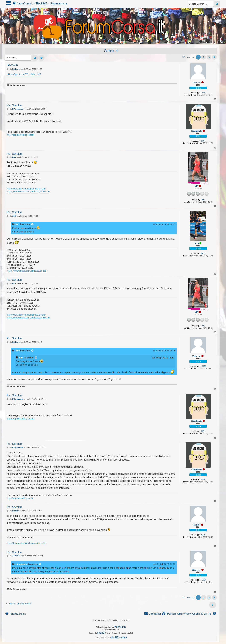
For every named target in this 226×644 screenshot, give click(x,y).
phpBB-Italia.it (119, 637)
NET (197, 186)
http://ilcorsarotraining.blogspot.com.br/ (26, 543)
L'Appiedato (197, 131)
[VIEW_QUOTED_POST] (32, 225)
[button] (214, 57)
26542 (203, 535)
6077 (203, 253)
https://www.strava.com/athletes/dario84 (27, 271)
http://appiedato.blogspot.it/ (21, 135)
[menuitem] (187, 614)
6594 (203, 141)
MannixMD (120, 627)
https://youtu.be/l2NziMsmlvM (24, 74)
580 (203, 200)
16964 (203, 93)
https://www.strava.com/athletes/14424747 (28, 192)
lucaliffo (197, 525)
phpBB (101, 633)
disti (197, 243)
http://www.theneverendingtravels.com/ (26, 189)
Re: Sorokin (14, 105)
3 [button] (209, 57)
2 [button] (203, 57)
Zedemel (197, 83)
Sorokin (111, 51)
